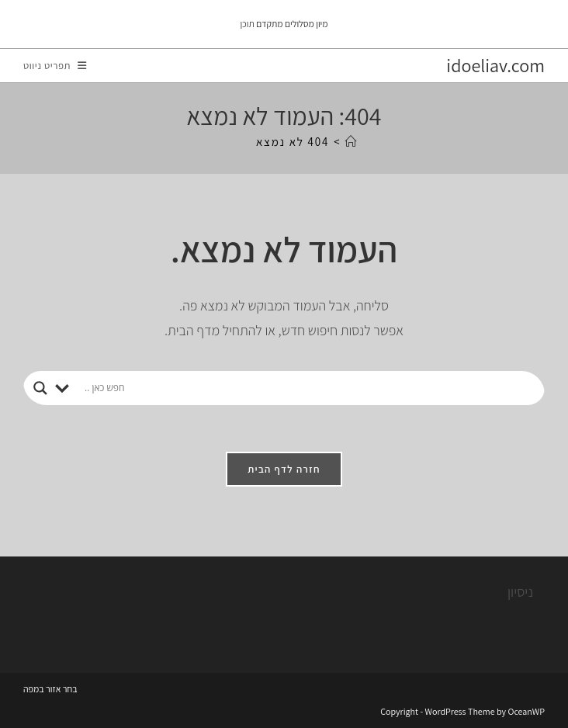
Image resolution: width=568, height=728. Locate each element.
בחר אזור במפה (50, 689)
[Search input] (310, 388)
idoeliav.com (495, 65)
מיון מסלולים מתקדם (292, 24)
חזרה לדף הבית (284, 469)
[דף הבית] (352, 142)
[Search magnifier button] (40, 388)
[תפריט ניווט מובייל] (55, 66)
